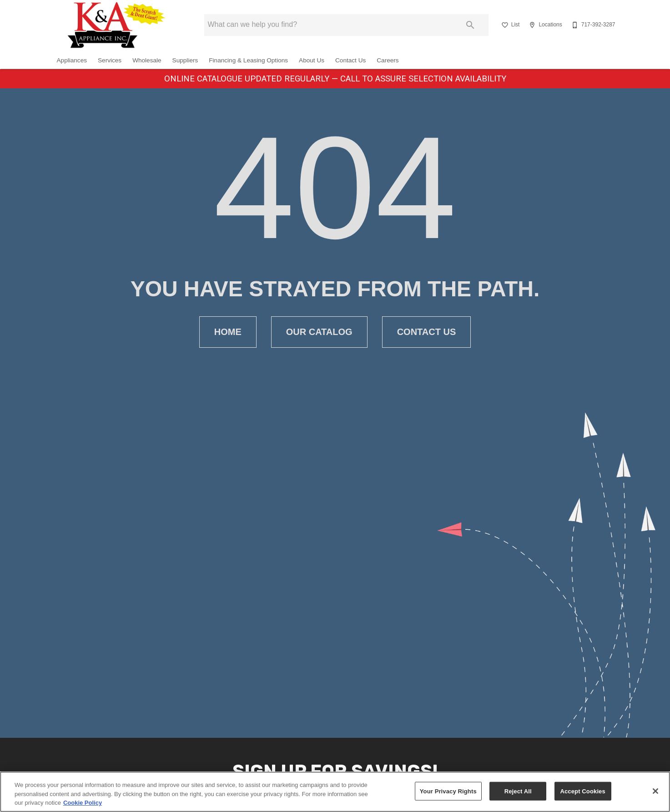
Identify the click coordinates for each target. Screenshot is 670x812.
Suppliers (185, 60)
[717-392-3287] (592, 25)
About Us (312, 60)
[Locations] (544, 25)
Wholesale (147, 60)
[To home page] (116, 25)
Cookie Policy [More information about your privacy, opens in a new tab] (83, 803)
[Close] (655, 791)
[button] (505, 25)
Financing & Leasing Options (248, 60)
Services (110, 60)
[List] (510, 25)
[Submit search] (470, 25)
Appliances (72, 60)
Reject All (518, 791)
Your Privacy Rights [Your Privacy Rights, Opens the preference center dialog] (448, 791)
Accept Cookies (582, 791)
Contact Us (350, 60)
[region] (335, 792)
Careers (388, 60)
